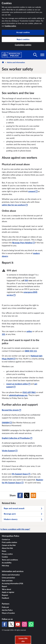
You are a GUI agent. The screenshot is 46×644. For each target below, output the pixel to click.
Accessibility (7, 563)
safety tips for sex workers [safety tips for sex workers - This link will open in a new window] (15, 205)
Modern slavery (23, 519)
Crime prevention (8, 578)
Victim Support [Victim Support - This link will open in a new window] (10, 451)
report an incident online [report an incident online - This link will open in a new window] (18, 384)
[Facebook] (5, 624)
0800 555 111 (31, 351)
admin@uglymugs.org (18, 395)
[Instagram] (24, 624)
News (4, 551)
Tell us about (6, 589)
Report (4, 587)
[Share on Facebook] (20, 495)
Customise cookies (23, 45)
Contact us (6, 540)
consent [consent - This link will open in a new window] (33, 191)
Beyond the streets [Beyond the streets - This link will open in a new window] (11, 410)
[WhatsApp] (31, 624)
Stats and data (7, 581)
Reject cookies (23, 39)
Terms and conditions (10, 560)
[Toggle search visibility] (35, 55)
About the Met (7, 548)
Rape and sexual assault (23, 508)
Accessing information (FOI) (12, 584)
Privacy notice (7, 554)
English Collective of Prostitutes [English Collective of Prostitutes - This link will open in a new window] (17, 438)
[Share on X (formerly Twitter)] (27, 495)
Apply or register (8, 592)
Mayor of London (8, 613)
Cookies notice (10, 26)
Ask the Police (7, 610)
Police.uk (5, 607)
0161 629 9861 (29, 392)
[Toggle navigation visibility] (42, 55)
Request (5, 595)
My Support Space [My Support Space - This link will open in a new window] (21, 474)
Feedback (5, 598)
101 (3, 334)
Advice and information (16, 63)
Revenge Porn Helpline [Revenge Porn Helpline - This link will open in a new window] (23, 243)
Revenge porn (23, 514)
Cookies (5, 557)
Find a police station (9, 542)
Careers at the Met (9, 545)
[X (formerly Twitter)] (11, 624)
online (29, 331)
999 (26, 281)
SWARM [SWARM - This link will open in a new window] (7, 423)
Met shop (5, 566)
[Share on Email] (33, 495)
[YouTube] (18, 624)
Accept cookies (23, 32)
